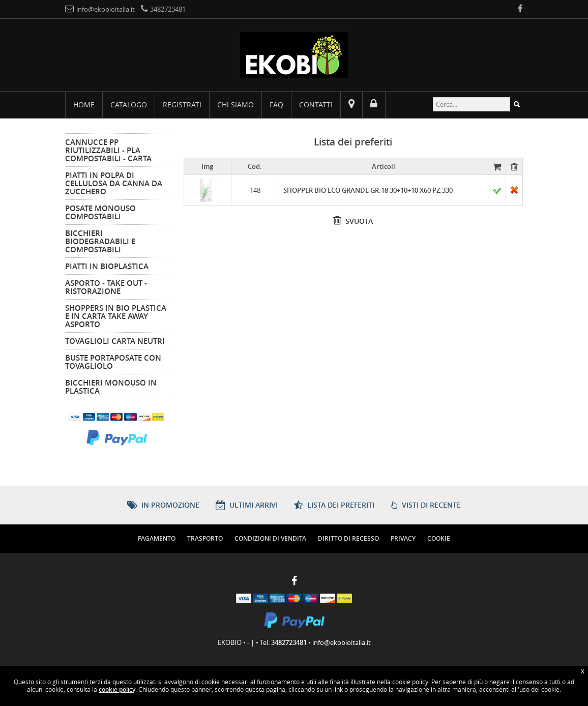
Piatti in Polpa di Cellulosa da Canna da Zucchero (114, 183)
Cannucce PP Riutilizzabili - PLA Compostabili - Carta (108, 150)
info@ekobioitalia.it (342, 642)
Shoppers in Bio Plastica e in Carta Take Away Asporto (116, 316)
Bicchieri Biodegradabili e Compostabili (100, 241)
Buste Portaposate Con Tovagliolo (113, 362)
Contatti (316, 105)
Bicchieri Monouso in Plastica (111, 387)
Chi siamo (236, 105)
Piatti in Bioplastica (107, 266)
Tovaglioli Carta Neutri (115, 341)
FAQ (276, 105)
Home (84, 105)
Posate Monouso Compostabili (100, 212)
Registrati (182, 105)
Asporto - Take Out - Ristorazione (106, 287)
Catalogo (129, 105)
